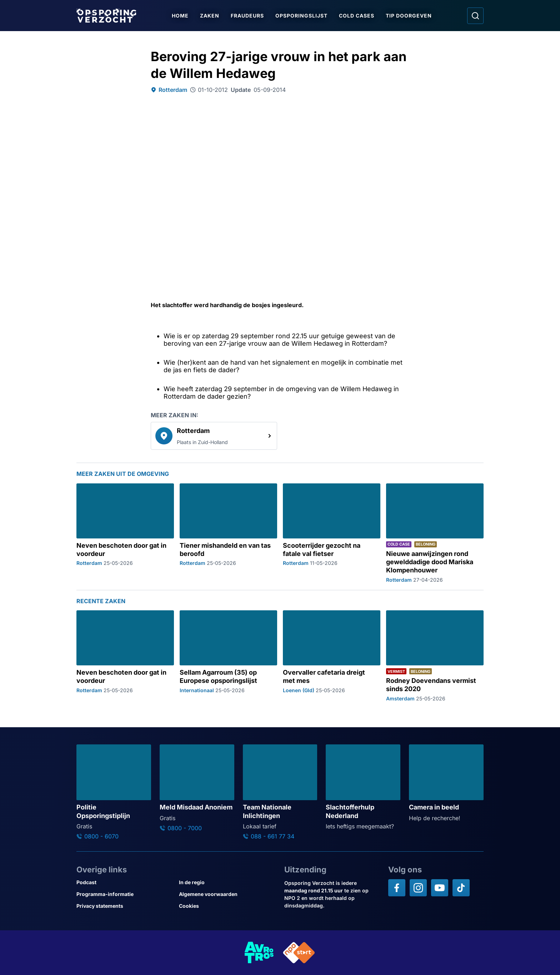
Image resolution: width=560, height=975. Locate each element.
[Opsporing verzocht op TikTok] (461, 888)
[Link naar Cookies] (227, 906)
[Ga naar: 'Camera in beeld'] (446, 783)
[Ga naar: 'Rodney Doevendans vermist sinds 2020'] (435, 656)
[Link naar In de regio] (227, 882)
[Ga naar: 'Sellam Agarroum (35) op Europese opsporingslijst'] (228, 656)
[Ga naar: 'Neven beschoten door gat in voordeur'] (125, 533)
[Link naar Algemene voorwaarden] (227, 894)
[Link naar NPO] (299, 953)
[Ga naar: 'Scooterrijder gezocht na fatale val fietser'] (332, 533)
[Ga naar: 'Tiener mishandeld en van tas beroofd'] (228, 533)
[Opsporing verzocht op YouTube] (440, 888)
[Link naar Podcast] (125, 882)
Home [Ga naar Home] (180, 16)
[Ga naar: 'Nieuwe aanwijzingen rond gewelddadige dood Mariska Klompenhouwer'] (435, 533)
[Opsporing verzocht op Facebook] (397, 888)
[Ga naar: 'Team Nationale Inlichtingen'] (280, 792)
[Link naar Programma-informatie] (125, 894)
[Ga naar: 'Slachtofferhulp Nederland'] (363, 787)
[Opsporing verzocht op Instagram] (418, 888)
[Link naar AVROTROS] (259, 953)
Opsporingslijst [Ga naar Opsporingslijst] (301, 16)
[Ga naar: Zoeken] (475, 16)
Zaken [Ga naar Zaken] (210, 16)
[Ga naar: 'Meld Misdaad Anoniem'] (197, 788)
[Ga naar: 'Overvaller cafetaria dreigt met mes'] (332, 656)
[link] (214, 436)
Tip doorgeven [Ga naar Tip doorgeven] (409, 16)
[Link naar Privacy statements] (125, 906)
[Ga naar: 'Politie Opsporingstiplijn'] (114, 792)
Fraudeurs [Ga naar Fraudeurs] (247, 16)
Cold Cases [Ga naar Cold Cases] (357, 16)
